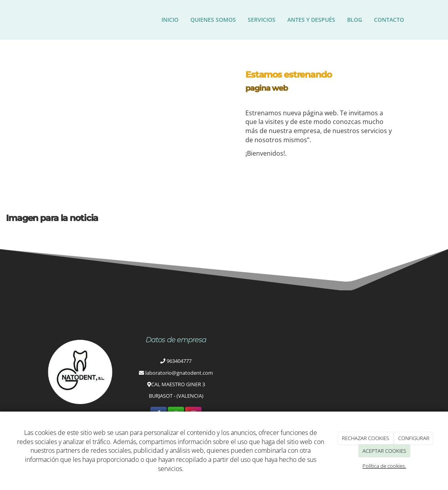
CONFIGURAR (414, 438)
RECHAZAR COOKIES (365, 438)
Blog (355, 20)
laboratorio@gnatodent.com (179, 373)
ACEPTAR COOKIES (384, 451)
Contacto (389, 20)
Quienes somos (213, 20)
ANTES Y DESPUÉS (311, 20)
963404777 (179, 361)
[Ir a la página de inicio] (36, 20)
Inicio (170, 20)
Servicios (262, 20)
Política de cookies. (384, 466)
